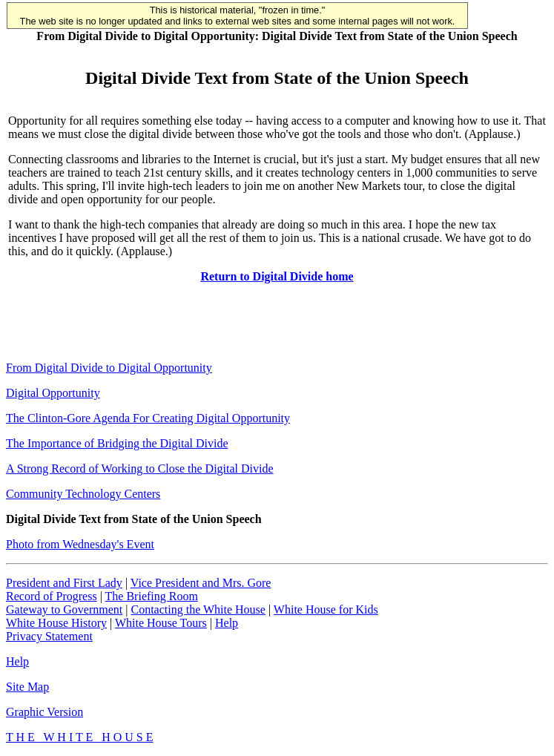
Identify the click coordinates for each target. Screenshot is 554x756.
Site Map (27, 687)
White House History (56, 623)
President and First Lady (64, 583)
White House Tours (161, 623)
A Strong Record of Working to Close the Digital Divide (140, 469)
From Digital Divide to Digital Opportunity (109, 368)
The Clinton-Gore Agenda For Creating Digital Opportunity (148, 418)
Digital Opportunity (53, 393)
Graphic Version (44, 712)
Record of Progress (52, 596)
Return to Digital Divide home (277, 276)
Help (227, 623)
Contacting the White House (198, 609)
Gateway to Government (64, 609)
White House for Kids (326, 609)
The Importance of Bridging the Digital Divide (117, 443)
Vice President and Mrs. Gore (201, 583)
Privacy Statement (49, 636)
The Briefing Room (152, 596)
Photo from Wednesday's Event (80, 544)
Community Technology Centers (83, 494)
